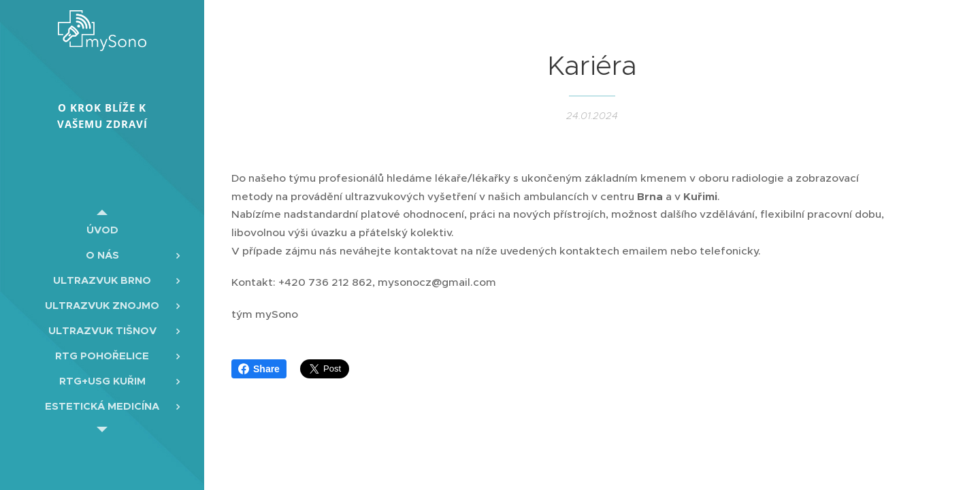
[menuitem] (102, 230)
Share (259, 369)
